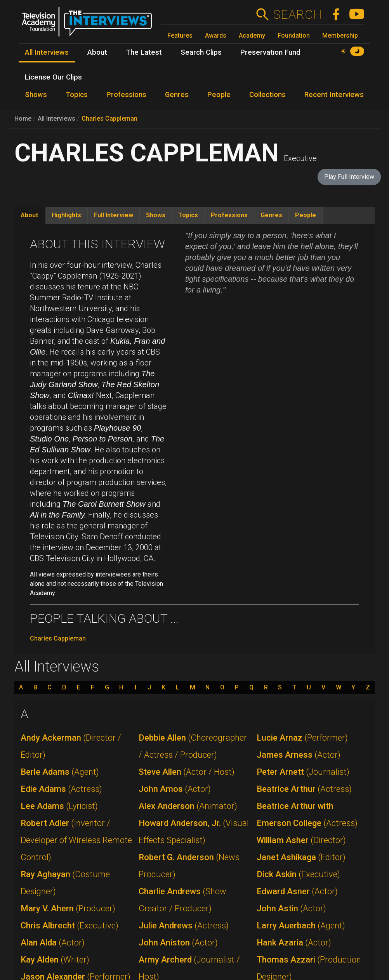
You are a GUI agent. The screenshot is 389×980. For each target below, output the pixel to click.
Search (298, 14)
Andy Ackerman (71, 746)
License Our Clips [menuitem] (53, 77)
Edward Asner (297, 891)
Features (180, 35)
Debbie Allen (193, 746)
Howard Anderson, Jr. (194, 832)
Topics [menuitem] (77, 95)
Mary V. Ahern (68, 908)
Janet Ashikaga (301, 857)
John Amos (175, 789)
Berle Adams (60, 772)
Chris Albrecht (69, 925)
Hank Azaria (294, 943)
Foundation (294, 35)
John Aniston (178, 943)
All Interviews (56, 119)
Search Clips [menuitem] (201, 52)
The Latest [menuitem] (144, 52)
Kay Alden (55, 960)
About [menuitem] (97, 52)
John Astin (291, 908)
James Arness (299, 755)
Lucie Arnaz (302, 738)
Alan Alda (53, 943)
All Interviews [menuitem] (47, 52)
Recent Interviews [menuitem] (334, 95)
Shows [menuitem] (36, 95)
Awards (216, 35)
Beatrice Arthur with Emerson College (307, 815)
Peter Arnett (303, 772)
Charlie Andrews (182, 900)
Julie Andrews (184, 925)
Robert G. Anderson (189, 866)
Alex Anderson (188, 806)
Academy (252, 35)
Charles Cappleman (109, 119)
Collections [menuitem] (267, 95)
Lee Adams (59, 806)
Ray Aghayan (65, 883)
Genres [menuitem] (177, 95)
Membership (340, 35)
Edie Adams (61, 789)
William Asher (301, 840)
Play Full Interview (349, 177)
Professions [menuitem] (126, 95)
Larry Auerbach (301, 925)
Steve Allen (187, 772)
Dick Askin (298, 874)
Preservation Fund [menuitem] (270, 52)
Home (23, 119)
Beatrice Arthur (304, 789)
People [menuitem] (219, 95)
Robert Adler (76, 840)
